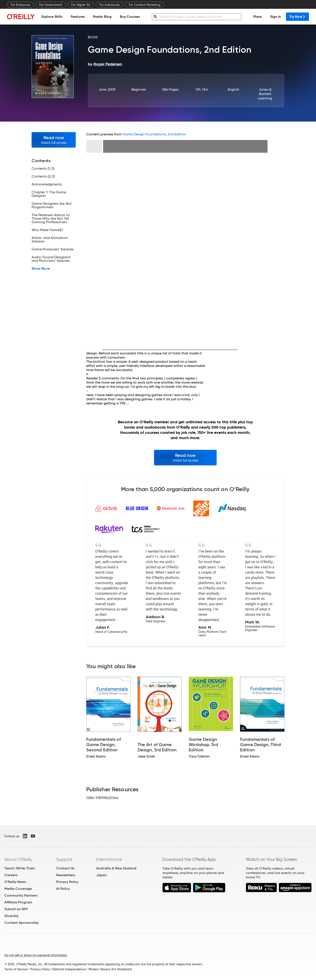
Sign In (276, 17)
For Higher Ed (81, 5)
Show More (41, 269)
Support (64, 859)
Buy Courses (130, 17)
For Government (51, 5)
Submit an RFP (16, 909)
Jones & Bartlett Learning (265, 94)
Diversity (11, 916)
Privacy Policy (67, 882)
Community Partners (21, 895)
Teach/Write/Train (20, 868)
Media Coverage (18, 889)
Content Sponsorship (22, 923)
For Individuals (110, 5)
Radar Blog (102, 17)
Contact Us (65, 868)
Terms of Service (16, 969)
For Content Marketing (145, 5)
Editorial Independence (69, 969)
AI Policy (63, 889)
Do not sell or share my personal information (36, 955)
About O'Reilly (18, 859)
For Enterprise (20, 5)
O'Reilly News (15, 882)
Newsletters (66, 875)
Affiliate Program (18, 902)
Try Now (297, 17)
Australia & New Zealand (116, 868)
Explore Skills (52, 17)
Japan (101, 875)
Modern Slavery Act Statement (110, 969)
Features (78, 17)
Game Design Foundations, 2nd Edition (154, 134)
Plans (258, 17)
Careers (11, 875)
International (109, 859)
